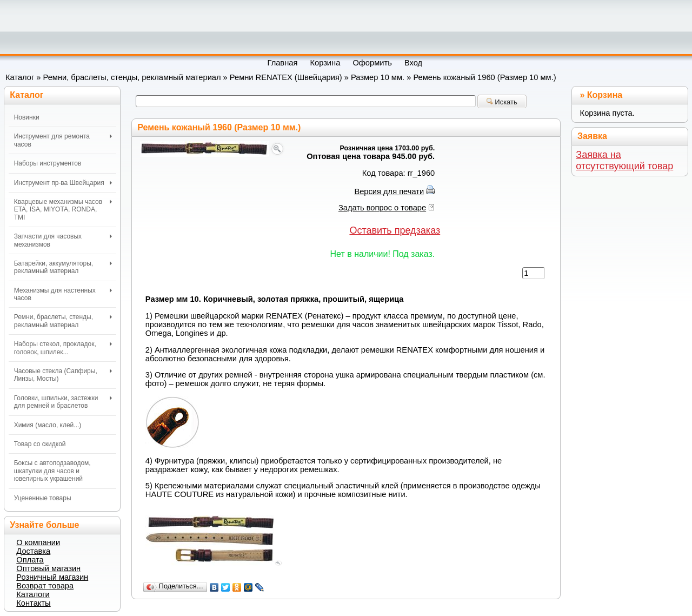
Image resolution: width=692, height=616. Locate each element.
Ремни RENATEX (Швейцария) (286, 77)
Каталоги (33, 594)
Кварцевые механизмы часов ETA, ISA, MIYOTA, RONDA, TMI (63, 210)
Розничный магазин (52, 577)
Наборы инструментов (48, 163)
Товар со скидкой (40, 444)
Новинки (27, 117)
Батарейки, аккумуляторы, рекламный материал (63, 267)
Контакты (33, 603)
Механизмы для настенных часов (63, 294)
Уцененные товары (43, 498)
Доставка (33, 551)
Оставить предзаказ (395, 230)
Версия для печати (389, 191)
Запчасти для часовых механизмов (63, 240)
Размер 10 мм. (378, 77)
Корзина (605, 95)
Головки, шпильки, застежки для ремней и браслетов (63, 402)
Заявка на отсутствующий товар (624, 160)
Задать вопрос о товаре (382, 208)
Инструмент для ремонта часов (63, 140)
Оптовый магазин (48, 568)
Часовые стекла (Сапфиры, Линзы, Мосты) (63, 375)
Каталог (20, 77)
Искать (502, 102)
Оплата (30, 560)
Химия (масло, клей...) (48, 425)
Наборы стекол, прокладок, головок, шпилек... (63, 348)
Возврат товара (45, 586)
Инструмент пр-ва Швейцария (63, 183)
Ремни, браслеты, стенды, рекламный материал (132, 77)
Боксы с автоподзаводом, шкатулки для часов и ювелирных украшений (52, 471)
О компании (38, 542)
